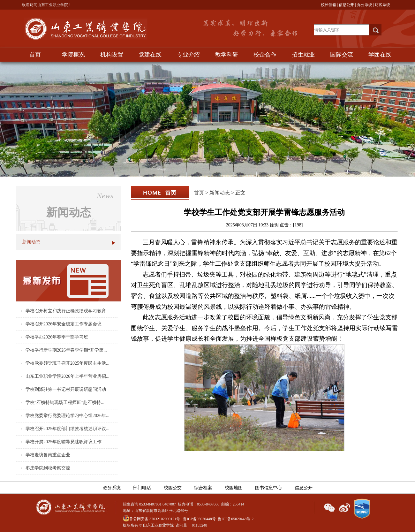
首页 (35, 55)
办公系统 (365, 5)
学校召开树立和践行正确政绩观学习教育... (68, 311)
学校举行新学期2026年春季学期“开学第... (66, 350)
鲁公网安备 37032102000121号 (151, 519)
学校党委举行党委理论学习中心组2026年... (68, 416)
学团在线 (380, 55)
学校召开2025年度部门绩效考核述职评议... (68, 429)
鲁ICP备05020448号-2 (236, 519)
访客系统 (382, 5)
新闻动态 (31, 242)
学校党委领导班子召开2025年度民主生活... (68, 363)
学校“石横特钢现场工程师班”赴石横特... (65, 403)
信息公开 (346, 5)
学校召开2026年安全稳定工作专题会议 (64, 324)
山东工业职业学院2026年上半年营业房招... (68, 376)
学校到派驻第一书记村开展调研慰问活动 (66, 389)
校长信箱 (328, 5)
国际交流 (342, 55)
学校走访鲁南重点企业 (48, 455)
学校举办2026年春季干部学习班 (57, 337)
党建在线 (150, 55)
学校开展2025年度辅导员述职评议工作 (64, 442)
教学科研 (227, 55)
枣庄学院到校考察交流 (48, 468)
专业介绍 (188, 55)
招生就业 (303, 55)
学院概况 (73, 55)
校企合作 (265, 55)
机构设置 (112, 55)
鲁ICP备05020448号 (199, 519)
